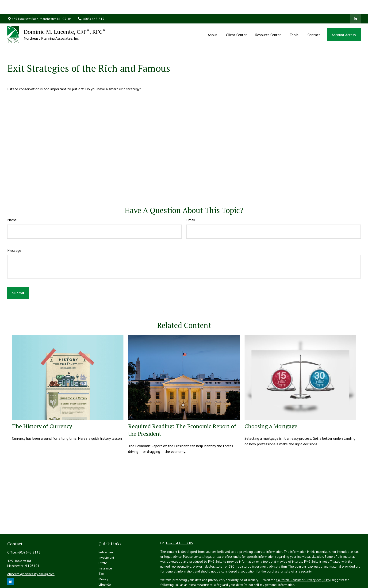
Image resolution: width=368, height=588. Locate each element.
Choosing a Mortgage (271, 405)
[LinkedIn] (355, 5)
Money (103, 558)
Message (14, 229)
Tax (101, 553)
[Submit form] (18, 272)
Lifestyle (105, 563)
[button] (213, 20)
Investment (106, 536)
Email (191, 199)
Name (12, 199)
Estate (103, 542)
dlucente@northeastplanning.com (31, 553)
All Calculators (109, 580)
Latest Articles (108, 569)
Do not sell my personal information (269, 564)
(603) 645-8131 (92, 5)
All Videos (106, 574)
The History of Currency (42, 405)
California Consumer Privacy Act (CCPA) (303, 559)
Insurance (105, 547)
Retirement (106, 531)
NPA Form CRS (170, 580)
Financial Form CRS (180, 522)
